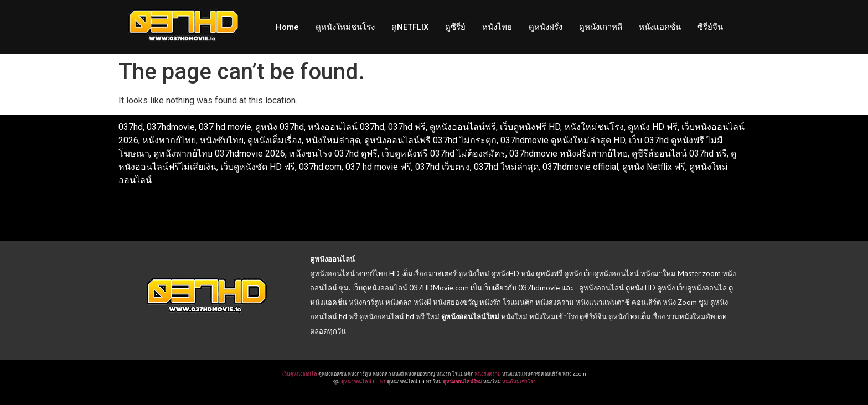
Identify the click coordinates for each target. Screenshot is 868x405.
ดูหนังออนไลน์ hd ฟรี (363, 382)
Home (287, 27)
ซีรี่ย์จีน (710, 27)
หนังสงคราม (488, 374)
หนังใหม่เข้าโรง (519, 382)
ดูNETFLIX (410, 27)
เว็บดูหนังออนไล (300, 374)
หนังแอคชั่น (660, 27)
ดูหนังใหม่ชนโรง (345, 27)
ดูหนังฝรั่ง (546, 27)
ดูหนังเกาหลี (601, 27)
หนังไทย (497, 27)
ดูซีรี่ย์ (455, 27)
